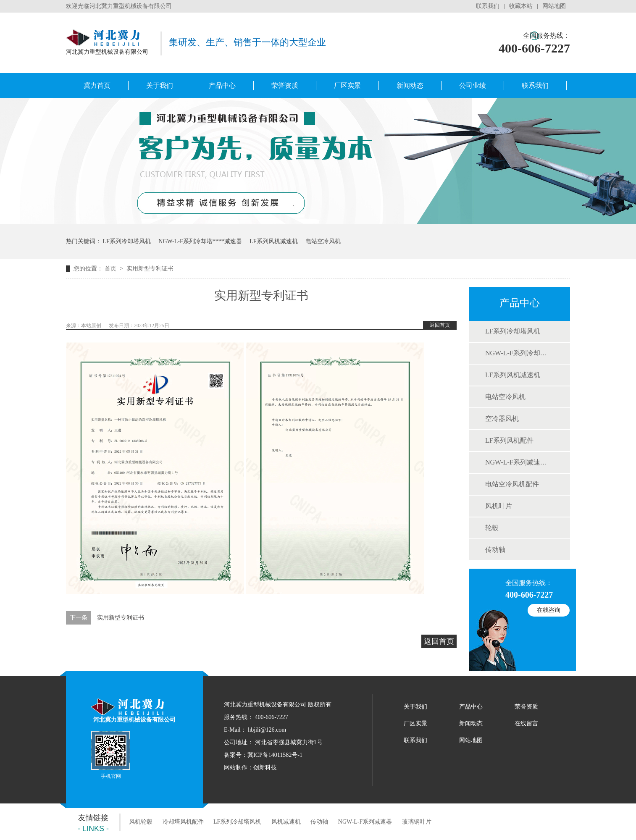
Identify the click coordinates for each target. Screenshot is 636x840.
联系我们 (488, 6)
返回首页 (440, 325)
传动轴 (495, 550)
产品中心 (222, 85)
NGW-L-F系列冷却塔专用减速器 (200, 241)
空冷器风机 (502, 419)
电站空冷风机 (323, 241)
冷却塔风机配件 (183, 822)
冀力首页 (97, 85)
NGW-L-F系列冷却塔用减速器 (519, 353)
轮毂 (492, 528)
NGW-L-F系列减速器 (365, 822)
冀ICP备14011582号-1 (275, 755)
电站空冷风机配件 (512, 484)
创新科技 (265, 768)
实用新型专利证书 (150, 269)
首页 (111, 269)
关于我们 (160, 85)
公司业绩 (473, 85)
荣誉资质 (285, 85)
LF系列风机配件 (509, 440)
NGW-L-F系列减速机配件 (519, 462)
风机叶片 (499, 506)
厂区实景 (347, 85)
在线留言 (526, 723)
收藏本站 (521, 6)
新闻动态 (410, 85)
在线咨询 (549, 610)
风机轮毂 (141, 822)
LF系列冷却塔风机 (127, 241)
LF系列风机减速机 (273, 241)
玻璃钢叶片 (417, 822)
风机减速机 (286, 822)
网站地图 (554, 6)
